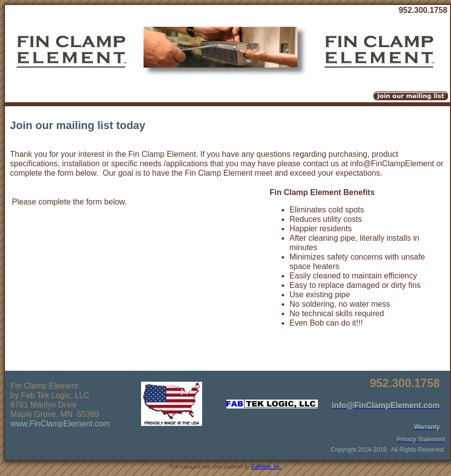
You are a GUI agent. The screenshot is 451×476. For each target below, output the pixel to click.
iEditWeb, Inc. (266, 467)
